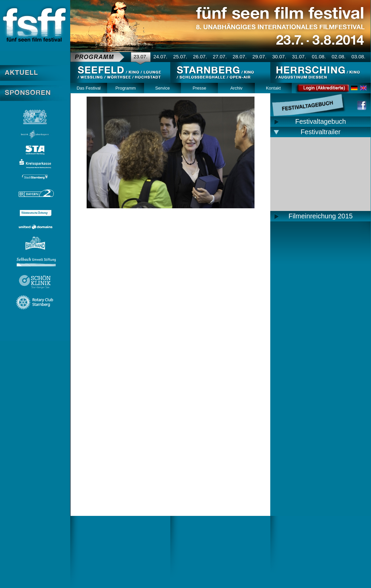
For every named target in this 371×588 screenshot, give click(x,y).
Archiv (236, 88)
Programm (126, 88)
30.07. (279, 57)
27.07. (220, 57)
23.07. (141, 57)
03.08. (359, 57)
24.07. (160, 57)
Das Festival (89, 88)
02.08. (339, 57)
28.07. (240, 57)
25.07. (180, 57)
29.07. (260, 57)
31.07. (299, 57)
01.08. (319, 57)
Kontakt (273, 88)
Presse (199, 88)
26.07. (200, 57)
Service (162, 88)
